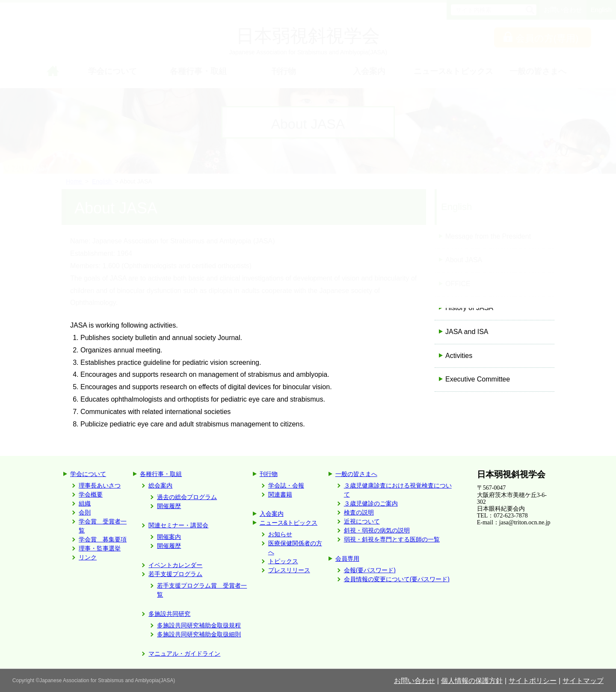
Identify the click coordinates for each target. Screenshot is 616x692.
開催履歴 (169, 506)
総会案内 (160, 485)
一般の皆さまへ (356, 474)
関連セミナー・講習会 (178, 525)
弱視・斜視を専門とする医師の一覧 (392, 539)
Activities (459, 356)
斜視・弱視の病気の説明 (377, 530)
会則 (85, 512)
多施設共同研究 (169, 614)
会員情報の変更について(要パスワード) (397, 579)
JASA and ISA (467, 332)
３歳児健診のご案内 (371, 503)
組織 (85, 503)
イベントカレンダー (175, 565)
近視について (362, 521)
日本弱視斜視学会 (511, 474)
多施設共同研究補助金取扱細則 (199, 634)
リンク (88, 557)
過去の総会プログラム (187, 497)
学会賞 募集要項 (103, 539)
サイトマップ (583, 681)
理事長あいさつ (100, 485)
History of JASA (469, 308)
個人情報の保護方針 (472, 681)
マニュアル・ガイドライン (184, 654)
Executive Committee (478, 379)
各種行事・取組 (161, 474)
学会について (88, 474)
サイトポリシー (533, 681)
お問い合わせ (415, 681)
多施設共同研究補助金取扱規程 (199, 625)
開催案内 (169, 537)
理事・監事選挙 (100, 548)
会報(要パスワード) (370, 570)
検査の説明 (359, 512)
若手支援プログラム (175, 574)
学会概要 (91, 494)
